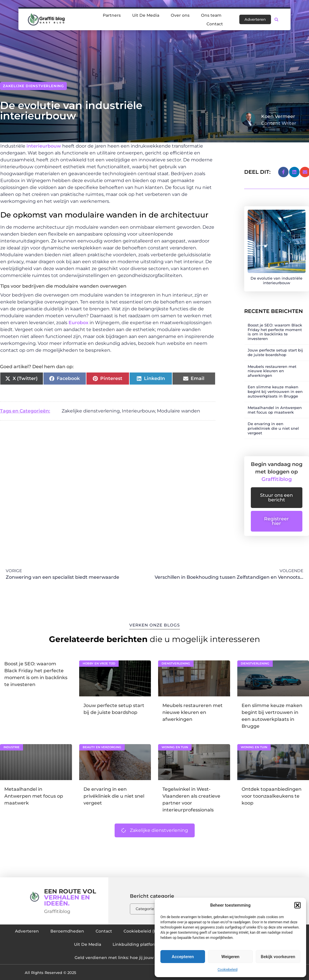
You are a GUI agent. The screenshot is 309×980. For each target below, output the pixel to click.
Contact (215, 22)
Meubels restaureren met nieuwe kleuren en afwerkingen (272, 371)
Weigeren (231, 957)
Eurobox (78, 323)
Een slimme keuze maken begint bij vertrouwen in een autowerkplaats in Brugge (275, 391)
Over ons (180, 14)
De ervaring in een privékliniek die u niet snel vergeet (273, 428)
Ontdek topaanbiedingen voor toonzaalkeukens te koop (272, 796)
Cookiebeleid (228, 970)
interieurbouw (44, 146)
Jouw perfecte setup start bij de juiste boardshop (275, 352)
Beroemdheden (67, 931)
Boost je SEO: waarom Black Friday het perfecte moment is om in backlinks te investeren (275, 332)
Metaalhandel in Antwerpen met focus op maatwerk (275, 410)
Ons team (211, 14)
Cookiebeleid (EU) (142, 931)
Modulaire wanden (179, 411)
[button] (297, 905)
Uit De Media (146, 14)
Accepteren (183, 957)
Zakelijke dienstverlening (33, 86)
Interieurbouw (138, 411)
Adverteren (27, 931)
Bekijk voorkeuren (278, 957)
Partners (112, 14)
